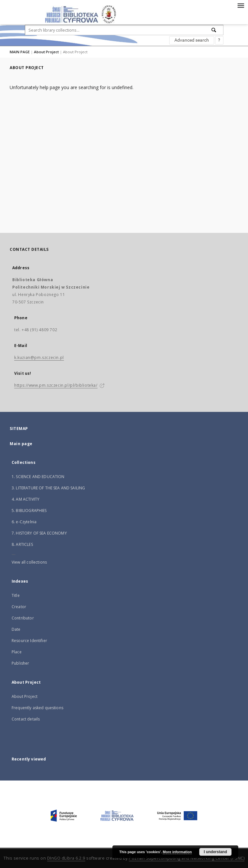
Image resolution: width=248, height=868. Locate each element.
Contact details (26, 719)
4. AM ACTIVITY (26, 499)
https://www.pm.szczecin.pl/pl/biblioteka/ (56, 385)
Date (16, 629)
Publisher (20, 663)
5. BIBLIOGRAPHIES (29, 511)
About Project (46, 52)
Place (17, 652)
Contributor (23, 618)
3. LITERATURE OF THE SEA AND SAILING (48, 488)
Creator (19, 607)
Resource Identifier (29, 641)
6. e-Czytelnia (24, 522)
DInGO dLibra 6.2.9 (66, 858)
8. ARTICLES (22, 544)
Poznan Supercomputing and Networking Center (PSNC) (187, 858)
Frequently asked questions (37, 708)
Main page (21, 444)
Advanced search (192, 40)
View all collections (29, 562)
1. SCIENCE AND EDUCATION (38, 477)
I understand (215, 852)
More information (177, 852)
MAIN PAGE (20, 52)
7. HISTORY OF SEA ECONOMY (39, 533)
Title (16, 595)
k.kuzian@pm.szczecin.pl (39, 357)
